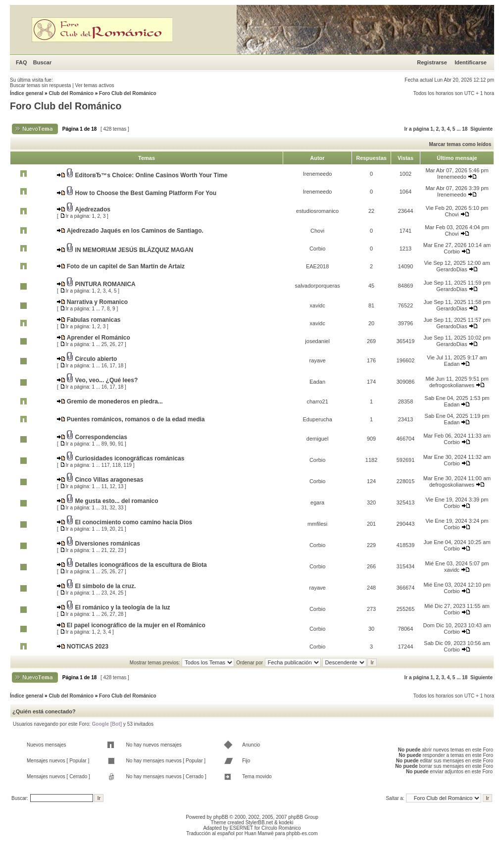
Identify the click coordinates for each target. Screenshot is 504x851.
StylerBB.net (259, 823)
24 (113, 593)
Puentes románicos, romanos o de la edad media (136, 419)
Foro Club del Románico (128, 93)
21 (121, 529)
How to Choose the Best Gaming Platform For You (146, 193)
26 (113, 344)
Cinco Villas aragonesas (109, 480)
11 (104, 486)
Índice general (26, 93)
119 (127, 465)
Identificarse (471, 62)
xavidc (318, 305)
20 (113, 529)
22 (113, 550)
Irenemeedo (318, 174)
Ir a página (417, 129)
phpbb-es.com (302, 833)
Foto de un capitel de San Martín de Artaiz (126, 266)
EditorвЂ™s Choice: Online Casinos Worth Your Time (151, 175)
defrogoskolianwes (452, 385)
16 (104, 366)
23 (121, 550)
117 (106, 465)
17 (113, 366)
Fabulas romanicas (94, 320)
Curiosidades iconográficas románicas (130, 458)
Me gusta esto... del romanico (117, 501)
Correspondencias (101, 437)
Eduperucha (317, 419)
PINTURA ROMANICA (105, 284)
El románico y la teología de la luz (123, 607)
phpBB (221, 817)
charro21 (317, 401)
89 (104, 444)
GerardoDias (452, 269)
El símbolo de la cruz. (106, 586)
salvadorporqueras (318, 286)
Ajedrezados (93, 209)
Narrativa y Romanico (97, 302)
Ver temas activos (95, 85)
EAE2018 (317, 266)
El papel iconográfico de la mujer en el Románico (136, 625)
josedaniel (317, 341)
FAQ (22, 62)
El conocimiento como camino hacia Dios (134, 522)
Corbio (317, 249)
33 (121, 508)
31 (104, 508)
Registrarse (432, 62)
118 (117, 465)
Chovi (452, 214)
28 (121, 614)
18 (465, 129)
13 (121, 486)
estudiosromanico (317, 211)
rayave (318, 360)
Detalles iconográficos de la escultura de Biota (141, 565)
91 (121, 444)
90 (113, 444)
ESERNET (241, 828)
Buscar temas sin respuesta (40, 85)
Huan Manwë (259, 833)
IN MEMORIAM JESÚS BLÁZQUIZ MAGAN (134, 250)
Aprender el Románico (99, 338)
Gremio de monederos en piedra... (115, 401)
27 (121, 344)
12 (113, 486)
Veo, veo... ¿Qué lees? (107, 380)
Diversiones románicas (108, 544)
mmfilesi (317, 524)
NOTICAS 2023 (88, 647)
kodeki (286, 823)
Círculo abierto (96, 359)
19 (104, 529)
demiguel (318, 439)
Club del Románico (71, 93)
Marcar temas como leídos (460, 144)
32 (113, 508)
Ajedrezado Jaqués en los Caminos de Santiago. (135, 231)
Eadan (452, 364)
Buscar (42, 62)
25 (104, 344)
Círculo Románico (281, 828)
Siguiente (481, 129)
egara (317, 502)
